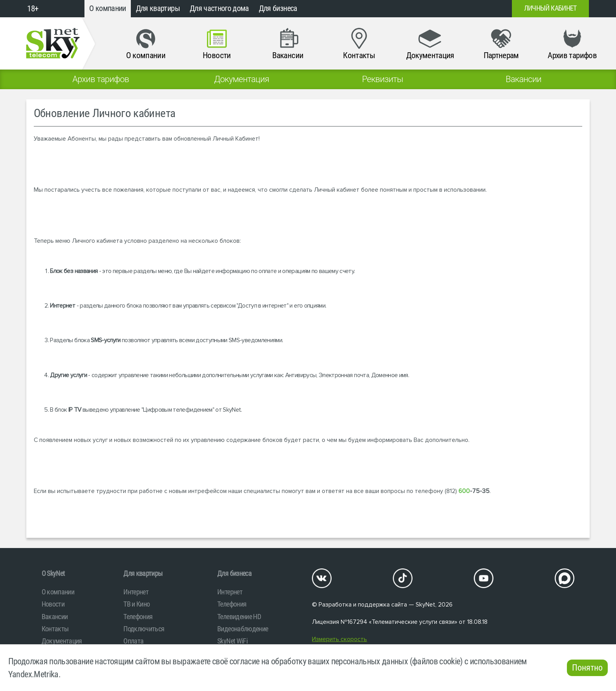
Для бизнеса (278, 8)
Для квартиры (158, 8)
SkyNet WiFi (232, 641)
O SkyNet (53, 573)
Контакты (55, 629)
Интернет (136, 592)
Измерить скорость (339, 639)
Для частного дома (219, 8)
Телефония (138, 617)
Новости (53, 604)
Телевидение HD (239, 617)
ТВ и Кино (137, 604)
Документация (62, 641)
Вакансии (55, 617)
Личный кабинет (550, 8)
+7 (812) (442, 9)
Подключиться (144, 629)
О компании (108, 8)
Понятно (587, 668)
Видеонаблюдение (243, 629)
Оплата (133, 641)
